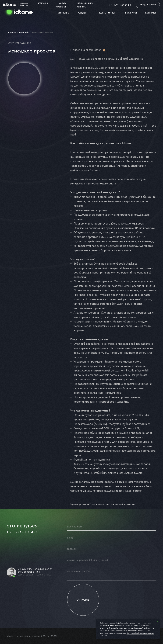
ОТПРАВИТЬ (83, 600)
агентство (63, 13)
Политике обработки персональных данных (127, 634)
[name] (112, 527)
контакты (150, 13)
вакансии (24, 32)
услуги (82, 13)
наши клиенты (106, 13)
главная (12, 32)
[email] (112, 538)
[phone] (112, 549)
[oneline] (112, 560)
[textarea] (112, 574)
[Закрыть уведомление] (157, 622)
